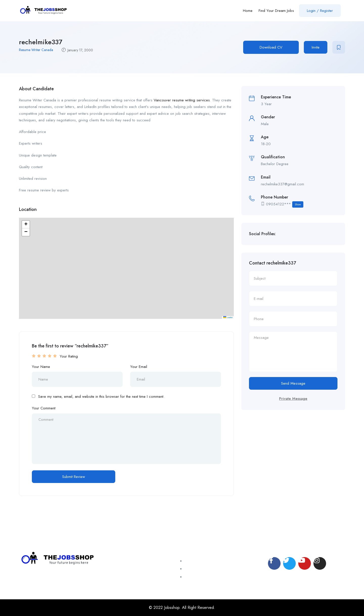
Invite (316, 47)
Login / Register (320, 11)
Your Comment (44, 408)
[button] (26, 225)
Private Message (293, 399)
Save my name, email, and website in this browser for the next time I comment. (101, 397)
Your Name (41, 367)
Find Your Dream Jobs (276, 11)
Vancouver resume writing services (182, 100)
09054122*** (285, 204)
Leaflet (228, 317)
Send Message (293, 383)
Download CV (271, 47)
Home (248, 11)
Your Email (139, 367)
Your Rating (69, 356)
